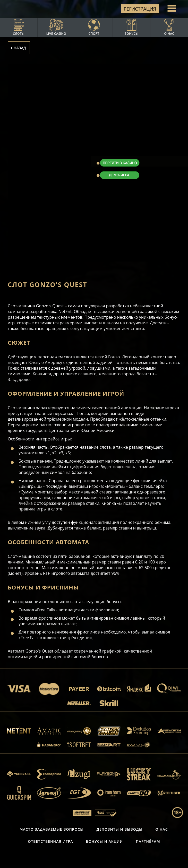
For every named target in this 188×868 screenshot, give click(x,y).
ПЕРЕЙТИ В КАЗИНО (119, 163)
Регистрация (140, 9)
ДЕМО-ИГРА (119, 175)
